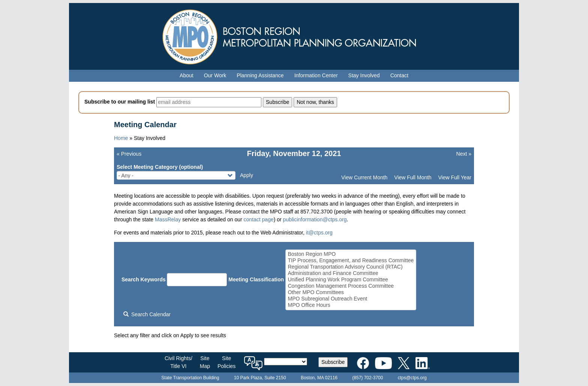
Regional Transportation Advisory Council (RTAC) (351, 267)
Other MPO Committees (351, 292)
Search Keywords (144, 279)
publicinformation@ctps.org (315, 219)
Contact (399, 75)
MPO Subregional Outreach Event (351, 299)
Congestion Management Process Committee (351, 286)
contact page (259, 219)
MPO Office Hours (351, 305)
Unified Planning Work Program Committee (351, 280)
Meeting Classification (256, 279)
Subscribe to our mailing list (120, 102)
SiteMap (205, 362)
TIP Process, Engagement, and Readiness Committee (351, 261)
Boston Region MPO (351, 254)
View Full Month (413, 177)
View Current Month (364, 177)
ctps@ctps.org (412, 378)
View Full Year (455, 177)
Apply (247, 175)
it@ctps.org (319, 233)
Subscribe (333, 362)
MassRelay (168, 219)
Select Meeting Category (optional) (160, 167)
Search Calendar (147, 314)
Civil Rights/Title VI (178, 362)
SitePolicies (226, 362)
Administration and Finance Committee (351, 273)
